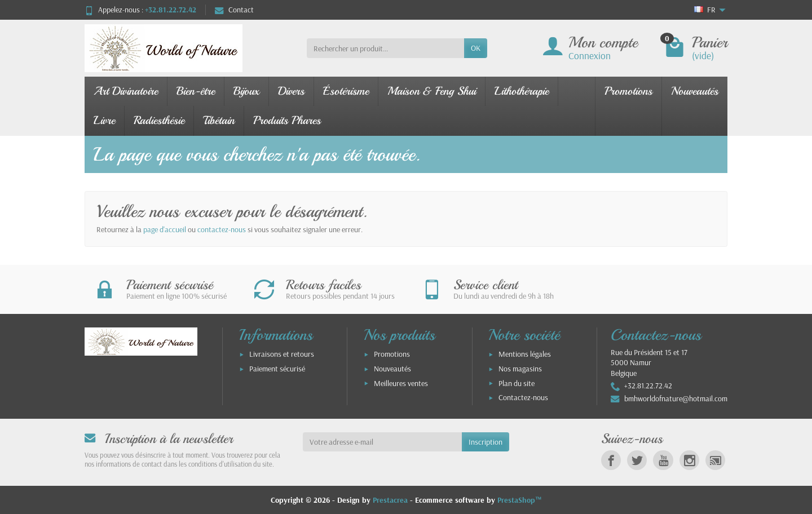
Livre (104, 120)
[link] (611, 460)
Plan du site (517, 383)
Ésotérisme (346, 91)
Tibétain (219, 120)
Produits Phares (287, 120)
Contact (234, 10)
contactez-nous (222, 229)
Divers (291, 91)
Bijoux (246, 91)
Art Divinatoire (126, 91)
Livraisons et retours (282, 354)
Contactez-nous (523, 397)
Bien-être (196, 91)
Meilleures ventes (401, 383)
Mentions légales (525, 354)
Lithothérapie (522, 91)
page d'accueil (165, 229)
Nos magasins (520, 369)
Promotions (628, 91)
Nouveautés (695, 91)
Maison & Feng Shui (432, 91)
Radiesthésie (159, 120)
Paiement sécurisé (277, 369)
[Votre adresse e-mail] (383, 442)
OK (476, 48)
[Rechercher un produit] (385, 48)
